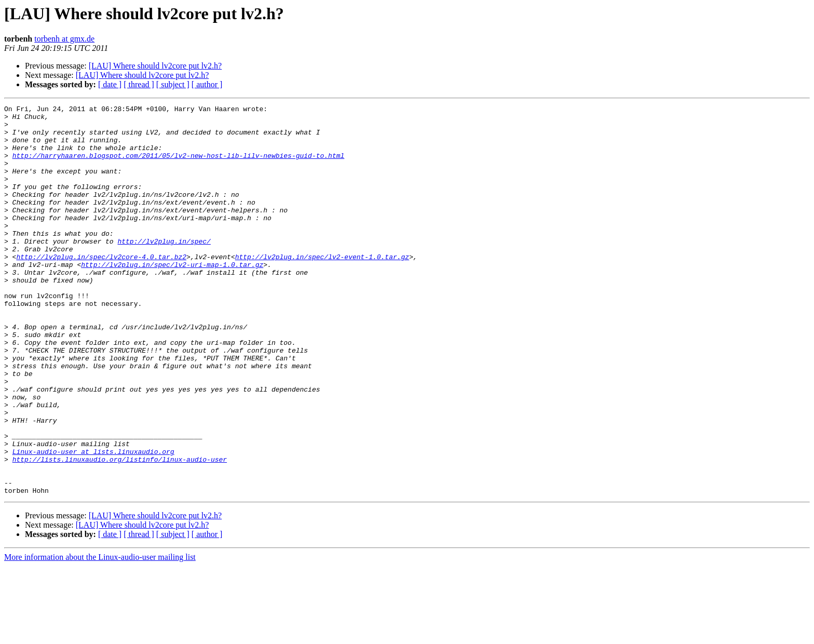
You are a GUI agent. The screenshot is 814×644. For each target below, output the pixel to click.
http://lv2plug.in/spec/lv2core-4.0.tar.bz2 (101, 288)
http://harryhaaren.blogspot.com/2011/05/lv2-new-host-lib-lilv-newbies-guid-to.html (179, 166)
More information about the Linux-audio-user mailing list (100, 635)
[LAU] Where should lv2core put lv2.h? (155, 66)
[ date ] (110, 84)
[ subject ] (173, 84)
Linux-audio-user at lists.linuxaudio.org (93, 521)
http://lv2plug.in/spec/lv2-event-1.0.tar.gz (322, 288)
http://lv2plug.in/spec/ (164, 269)
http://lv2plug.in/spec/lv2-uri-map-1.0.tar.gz (172, 297)
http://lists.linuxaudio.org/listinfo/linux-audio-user (120, 531)
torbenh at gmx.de (64, 39)
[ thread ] (139, 84)
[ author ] (207, 84)
